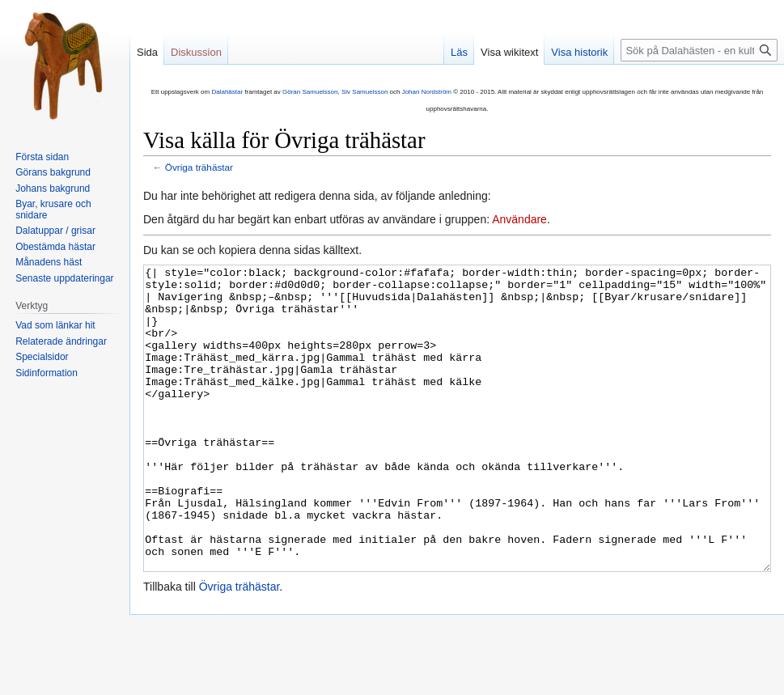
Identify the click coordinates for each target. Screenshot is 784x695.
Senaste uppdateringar (64, 278)
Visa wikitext (509, 52)
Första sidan (42, 157)
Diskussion (196, 52)
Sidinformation (47, 373)
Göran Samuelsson (310, 92)
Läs (459, 52)
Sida (147, 52)
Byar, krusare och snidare (53, 210)
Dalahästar (227, 92)
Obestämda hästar (55, 247)
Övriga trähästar (199, 167)
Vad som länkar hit (55, 325)
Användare (519, 219)
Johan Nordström (427, 92)
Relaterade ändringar (61, 341)
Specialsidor (42, 357)
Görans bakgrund (53, 172)
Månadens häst (49, 262)
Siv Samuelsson (364, 92)
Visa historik (579, 52)
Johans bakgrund (53, 189)
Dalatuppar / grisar (55, 231)
